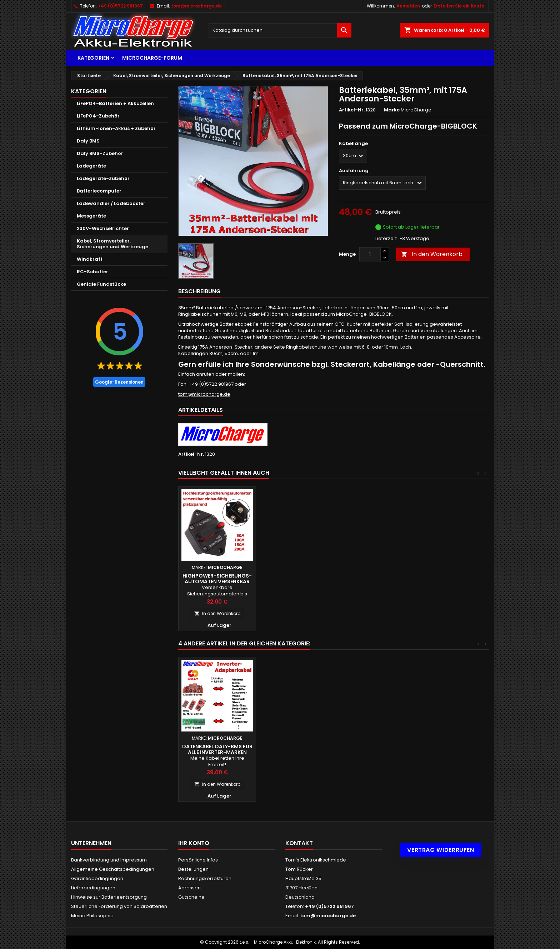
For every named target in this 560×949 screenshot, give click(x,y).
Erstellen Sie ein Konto (459, 6)
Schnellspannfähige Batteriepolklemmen (295, 749)
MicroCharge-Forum (152, 58)
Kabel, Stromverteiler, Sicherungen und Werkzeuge (112, 244)
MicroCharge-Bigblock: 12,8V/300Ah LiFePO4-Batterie (217, 581)
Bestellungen (193, 869)
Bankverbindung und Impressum (109, 860)
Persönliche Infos (198, 860)
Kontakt (299, 843)
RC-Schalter (92, 272)
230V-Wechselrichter (103, 228)
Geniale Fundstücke (101, 284)
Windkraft (90, 259)
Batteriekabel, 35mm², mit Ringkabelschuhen (217, 749)
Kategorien (93, 58)
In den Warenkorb (432, 254)
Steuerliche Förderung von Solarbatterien (119, 906)
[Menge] (370, 254)
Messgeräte (91, 216)
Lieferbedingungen (93, 888)
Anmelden (408, 6)
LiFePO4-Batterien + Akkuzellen (115, 103)
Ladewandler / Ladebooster (111, 203)
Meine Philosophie (92, 916)
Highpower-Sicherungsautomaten (295, 579)
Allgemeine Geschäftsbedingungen (113, 869)
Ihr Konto (194, 843)
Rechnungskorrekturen (205, 878)
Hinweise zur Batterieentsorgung (109, 897)
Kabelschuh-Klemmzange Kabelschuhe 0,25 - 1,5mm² (372, 749)
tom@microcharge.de (196, 6)
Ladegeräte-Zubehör (103, 178)
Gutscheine (191, 897)
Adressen (189, 888)
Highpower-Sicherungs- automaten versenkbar (372, 579)
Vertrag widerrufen (441, 850)
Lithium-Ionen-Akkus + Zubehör (116, 128)
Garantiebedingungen (97, 878)
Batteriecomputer (99, 191)
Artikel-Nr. (352, 110)
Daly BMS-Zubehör (100, 153)
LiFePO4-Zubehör (98, 116)
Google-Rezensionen (119, 382)
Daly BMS (88, 141)
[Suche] (280, 30)
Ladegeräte (91, 166)
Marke (392, 110)
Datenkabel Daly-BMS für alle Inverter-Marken (450, 749)
